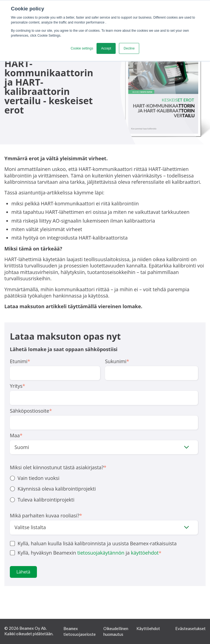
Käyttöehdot (148, 628)
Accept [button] (106, 48)
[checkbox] (104, 489)
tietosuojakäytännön (101, 553)
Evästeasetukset (190, 628)
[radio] (104, 478)
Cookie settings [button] (82, 48)
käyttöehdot (145, 553)
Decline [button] (129, 48)
